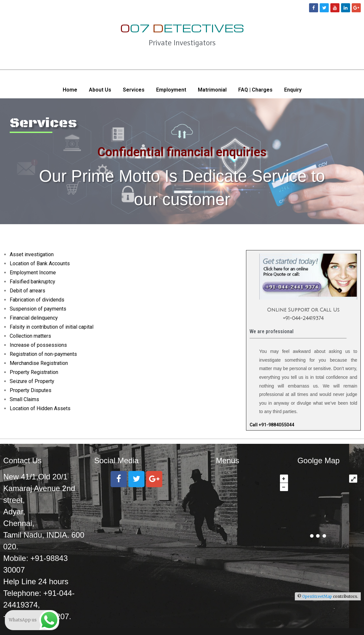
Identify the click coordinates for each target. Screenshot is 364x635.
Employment (171, 90)
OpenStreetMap (317, 596)
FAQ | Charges (255, 90)
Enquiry (293, 90)
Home (70, 90)
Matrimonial (212, 90)
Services (134, 90)
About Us (100, 90)
